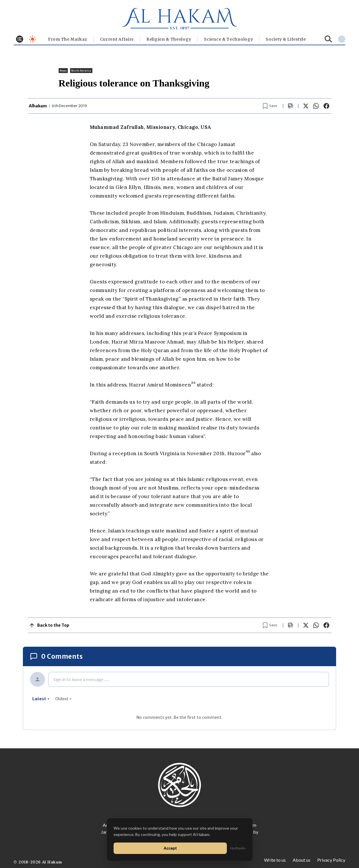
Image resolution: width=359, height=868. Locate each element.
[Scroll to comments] (291, 106)
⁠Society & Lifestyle (286, 39)
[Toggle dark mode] (32, 39)
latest (41, 699)
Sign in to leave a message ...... (81, 679)
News (63, 71)
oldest (64, 699)
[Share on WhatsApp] (316, 106)
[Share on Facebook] (326, 106)
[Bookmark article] (270, 106)
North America (81, 71)
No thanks (238, 848)
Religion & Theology (169, 39)
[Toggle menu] (20, 39)
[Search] (329, 39)
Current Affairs (117, 39)
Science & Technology (228, 39)
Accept (170, 848)
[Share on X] (306, 106)
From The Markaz (68, 39)
